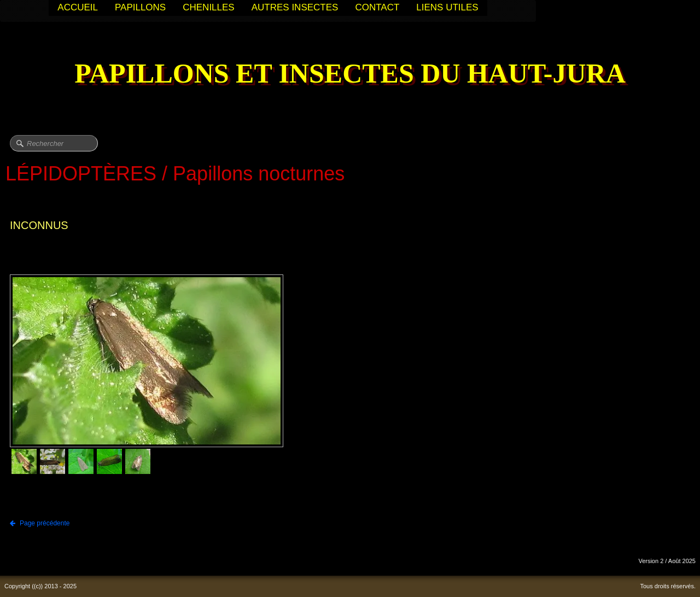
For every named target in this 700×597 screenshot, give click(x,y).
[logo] (350, 75)
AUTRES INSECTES (295, 7)
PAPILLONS (140, 7)
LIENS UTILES (447, 7)
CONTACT (377, 7)
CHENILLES (208, 7)
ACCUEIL (78, 7)
